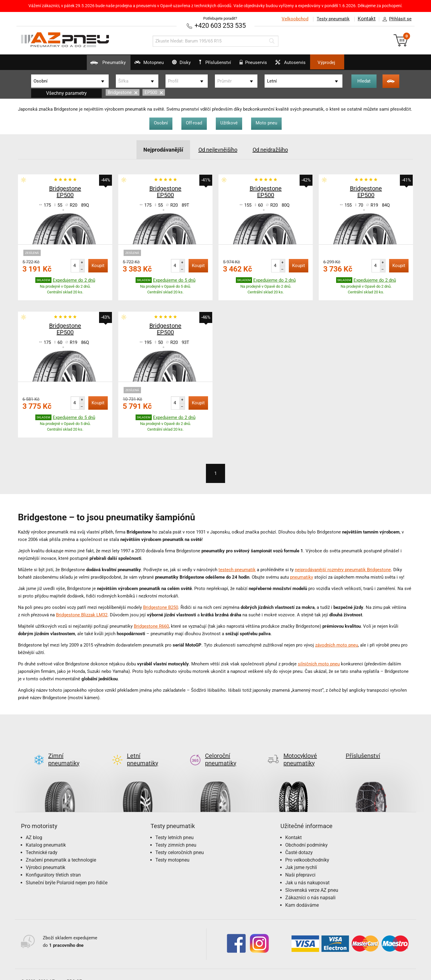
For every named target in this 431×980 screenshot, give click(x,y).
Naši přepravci (300, 865)
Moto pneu (271, 123)
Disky (173, 65)
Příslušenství (219, 63)
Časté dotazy (299, 842)
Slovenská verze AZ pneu (312, 880)
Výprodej (351, 63)
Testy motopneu (172, 849)
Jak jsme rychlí (301, 857)
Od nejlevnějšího (217, 149)
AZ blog (34, 827)
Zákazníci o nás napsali (310, 887)
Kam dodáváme (302, 895)
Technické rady (42, 842)
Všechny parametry (66, 93)
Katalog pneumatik (46, 835)
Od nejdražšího (274, 149)
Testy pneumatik (333, 19)
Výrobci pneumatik (45, 857)
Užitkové (230, 123)
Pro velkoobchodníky (307, 849)
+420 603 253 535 (220, 25)
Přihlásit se (395, 19)
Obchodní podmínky (306, 835)
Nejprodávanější (158, 149)
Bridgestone (123, 92)
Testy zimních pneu (176, 835)
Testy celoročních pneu (180, 842)
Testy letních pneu (174, 827)
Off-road (193, 123)
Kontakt (366, 19)
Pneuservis (261, 65)
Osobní (157, 123)
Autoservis (306, 65)
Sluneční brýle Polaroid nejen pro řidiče (67, 872)
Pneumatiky (84, 65)
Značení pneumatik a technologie (61, 849)
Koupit (98, 265)
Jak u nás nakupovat (307, 872)
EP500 (154, 92)
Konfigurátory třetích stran (53, 865)
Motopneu (133, 65)
